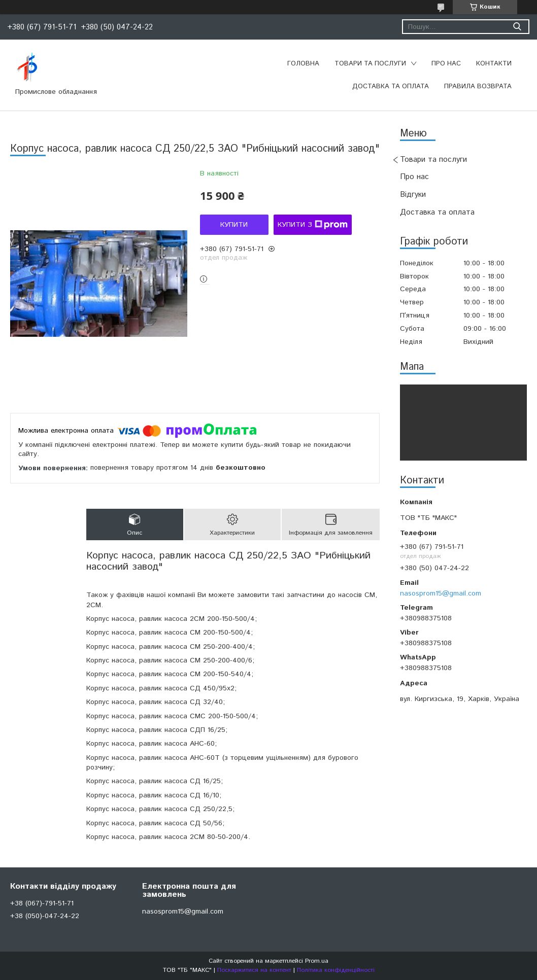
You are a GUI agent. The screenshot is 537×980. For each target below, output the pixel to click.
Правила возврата (478, 86)
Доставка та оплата (391, 86)
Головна (303, 64)
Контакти (494, 64)
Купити (234, 225)
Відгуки (413, 195)
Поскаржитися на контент (254, 970)
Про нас (446, 64)
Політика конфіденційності (336, 970)
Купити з (313, 225)
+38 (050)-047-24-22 (45, 916)
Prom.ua (317, 961)
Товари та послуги (370, 64)
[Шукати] (517, 27)
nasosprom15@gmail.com (441, 593)
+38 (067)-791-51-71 (42, 903)
